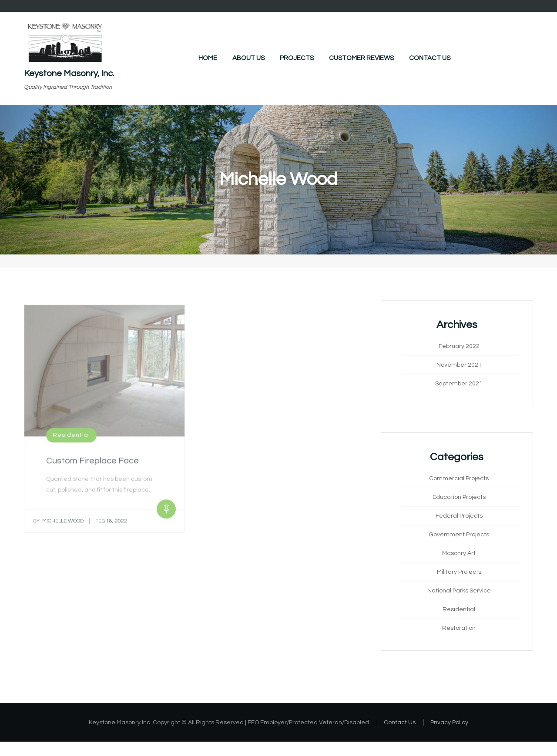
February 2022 (459, 346)
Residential (71, 438)
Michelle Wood (58, 524)
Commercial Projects (459, 478)
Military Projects (459, 572)
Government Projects (459, 535)
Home (208, 58)
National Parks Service (459, 591)
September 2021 (459, 384)
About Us (248, 58)
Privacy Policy (449, 723)
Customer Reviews (361, 58)
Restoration (459, 628)
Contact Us (430, 58)
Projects (297, 58)
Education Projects (459, 497)
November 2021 (459, 365)
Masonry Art (459, 553)
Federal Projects (459, 516)
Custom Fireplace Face (92, 464)
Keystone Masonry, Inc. (69, 74)
